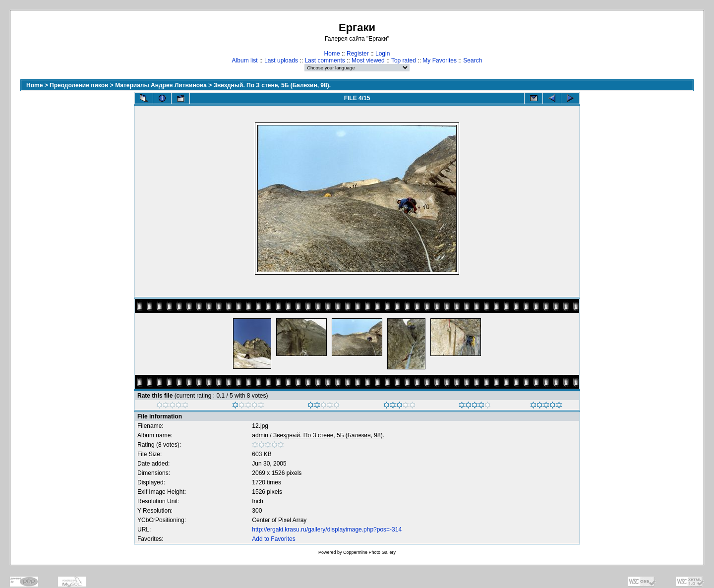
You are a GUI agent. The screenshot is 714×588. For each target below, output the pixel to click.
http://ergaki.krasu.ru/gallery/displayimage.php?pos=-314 (327, 529)
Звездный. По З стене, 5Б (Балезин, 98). (272, 85)
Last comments (325, 60)
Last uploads (281, 60)
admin (260, 435)
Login (383, 54)
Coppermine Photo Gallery (369, 552)
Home (332, 54)
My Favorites (440, 60)
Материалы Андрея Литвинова (161, 85)
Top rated (404, 60)
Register (358, 54)
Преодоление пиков (79, 85)
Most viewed (368, 60)
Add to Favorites (273, 539)
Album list (245, 60)
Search (473, 60)
